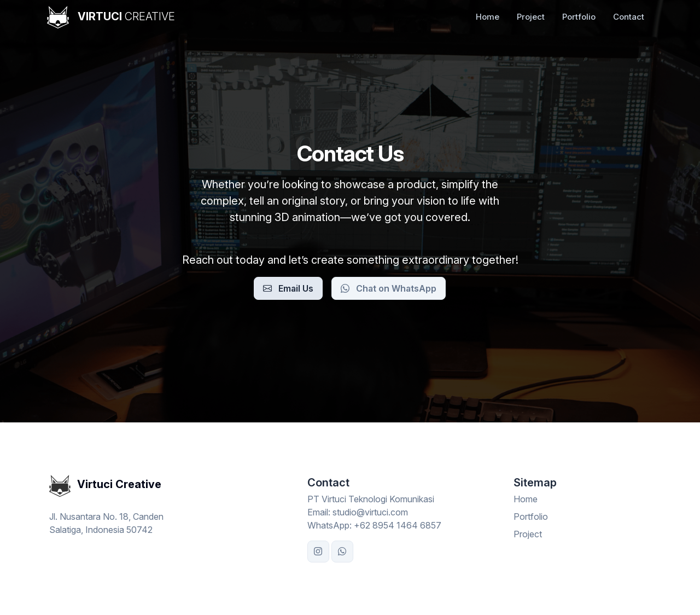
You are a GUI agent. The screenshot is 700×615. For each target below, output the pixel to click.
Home (488, 17)
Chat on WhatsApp (389, 288)
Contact (629, 17)
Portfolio (579, 17)
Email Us (288, 288)
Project (531, 17)
